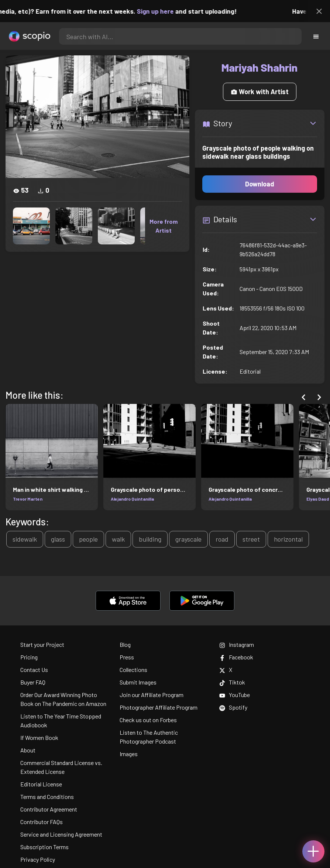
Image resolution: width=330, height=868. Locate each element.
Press (127, 657)
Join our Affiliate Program (152, 695)
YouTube (235, 695)
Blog (125, 644)
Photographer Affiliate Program (159, 707)
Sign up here (160, 11)
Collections (133, 670)
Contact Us (34, 670)
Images (129, 754)
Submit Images (138, 682)
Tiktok (232, 682)
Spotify (233, 707)
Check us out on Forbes (148, 720)
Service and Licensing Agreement (61, 834)
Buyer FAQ (33, 682)
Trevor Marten (28, 499)
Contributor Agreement (49, 809)
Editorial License (41, 784)
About (28, 750)
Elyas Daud (318, 499)
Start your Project (42, 644)
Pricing (29, 657)
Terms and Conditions (47, 797)
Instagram (237, 644)
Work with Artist (260, 92)
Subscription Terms (44, 847)
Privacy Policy (38, 859)
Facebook (236, 657)
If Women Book (39, 737)
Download (260, 184)
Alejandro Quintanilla (132, 499)
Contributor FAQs (42, 822)
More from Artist (164, 226)
